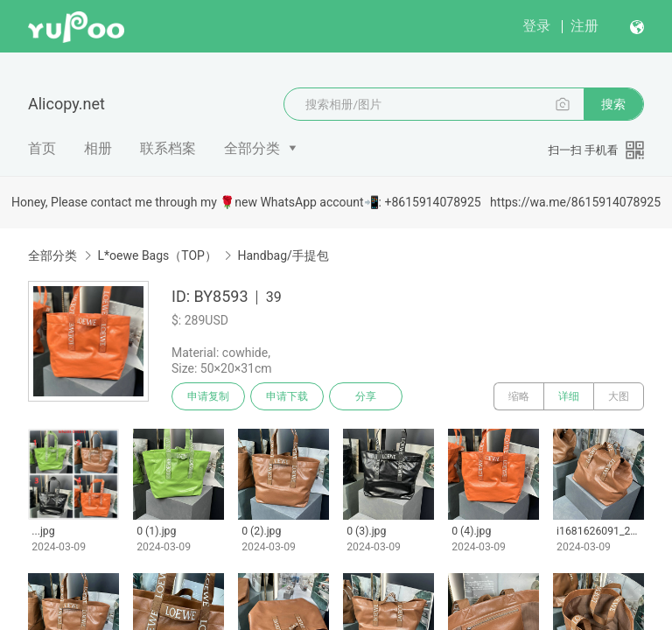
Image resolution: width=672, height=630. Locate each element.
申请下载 (287, 396)
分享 (366, 396)
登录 (536, 26)
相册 (98, 148)
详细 (569, 396)
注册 (584, 26)
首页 (42, 148)
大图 (619, 396)
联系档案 (168, 148)
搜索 (613, 104)
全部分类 (252, 148)
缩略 (519, 396)
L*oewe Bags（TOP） (157, 255)
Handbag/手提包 (283, 255)
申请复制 (208, 396)
